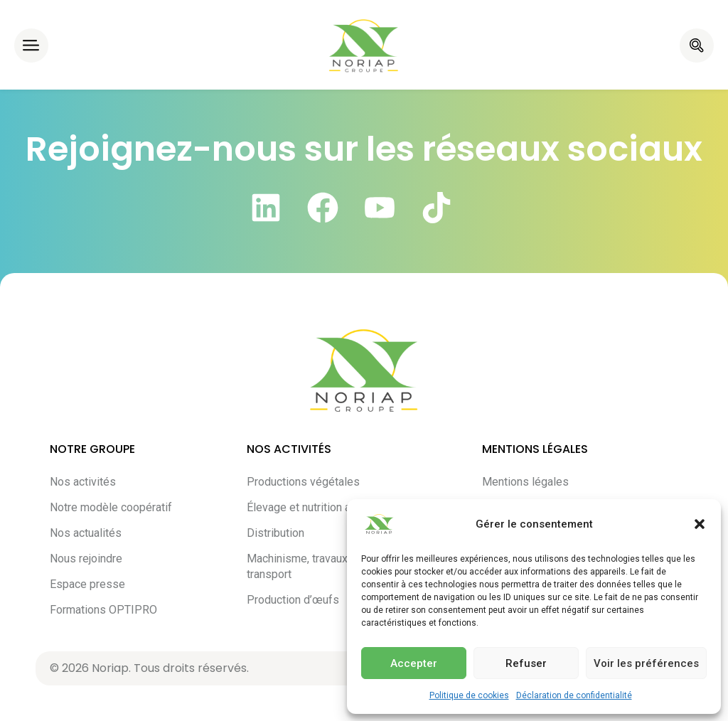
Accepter (414, 663)
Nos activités (83, 482)
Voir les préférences (646, 663)
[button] (700, 524)
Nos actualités (86, 533)
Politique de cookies (469, 695)
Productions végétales (303, 482)
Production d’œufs (293, 600)
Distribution (275, 533)
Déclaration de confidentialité (574, 695)
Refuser (526, 663)
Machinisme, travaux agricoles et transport (328, 566)
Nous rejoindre (86, 559)
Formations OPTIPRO (103, 610)
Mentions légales (525, 482)
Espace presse (87, 584)
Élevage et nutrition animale (315, 507)
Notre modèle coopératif (111, 507)
